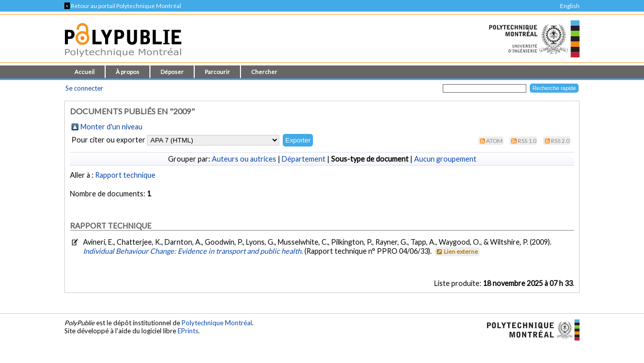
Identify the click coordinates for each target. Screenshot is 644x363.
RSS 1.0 (527, 141)
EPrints (188, 331)
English (570, 6)
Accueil (85, 72)
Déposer (172, 72)
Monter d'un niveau (111, 127)
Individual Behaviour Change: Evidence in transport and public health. (194, 251)
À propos (128, 72)
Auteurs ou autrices (244, 159)
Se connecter (84, 88)
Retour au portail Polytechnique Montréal (123, 6)
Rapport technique (125, 175)
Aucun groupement (445, 159)
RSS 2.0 (560, 141)
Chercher (264, 72)
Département (304, 159)
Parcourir (217, 72)
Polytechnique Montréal (217, 323)
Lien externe (457, 251)
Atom (494, 141)
